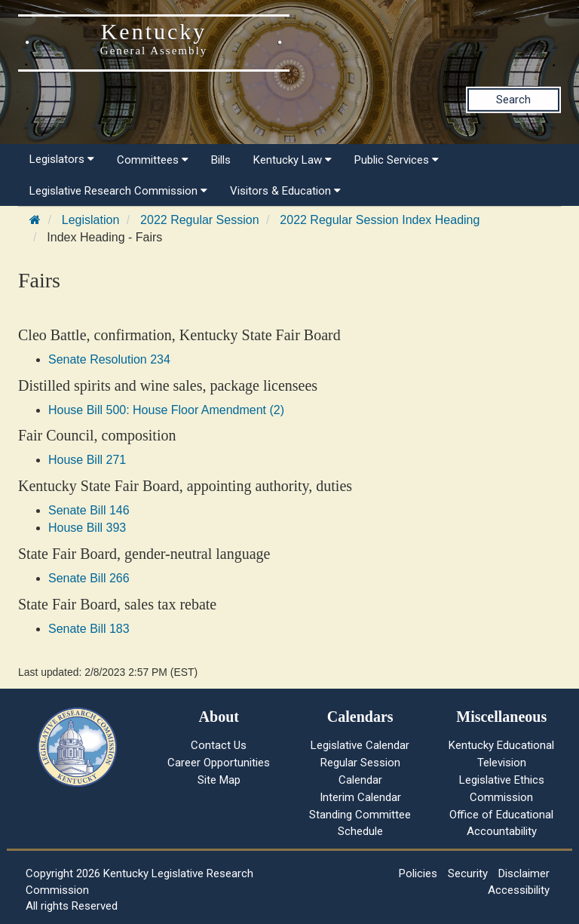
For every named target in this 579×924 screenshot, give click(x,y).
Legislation (91, 220)
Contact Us (219, 745)
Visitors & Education (285, 191)
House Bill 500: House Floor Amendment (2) (166, 410)
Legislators (62, 159)
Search (513, 100)
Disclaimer (524, 873)
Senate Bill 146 (89, 510)
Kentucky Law (293, 160)
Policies (418, 873)
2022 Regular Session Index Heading (380, 220)
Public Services (397, 160)
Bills (221, 160)
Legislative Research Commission (118, 191)
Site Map (219, 780)
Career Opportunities (219, 763)
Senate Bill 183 (89, 629)
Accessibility (519, 890)
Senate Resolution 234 (109, 359)
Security (468, 873)
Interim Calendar (360, 797)
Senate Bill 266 (89, 578)
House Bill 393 (87, 528)
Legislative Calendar (360, 745)
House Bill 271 (87, 460)
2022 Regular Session (199, 220)
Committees (153, 160)
